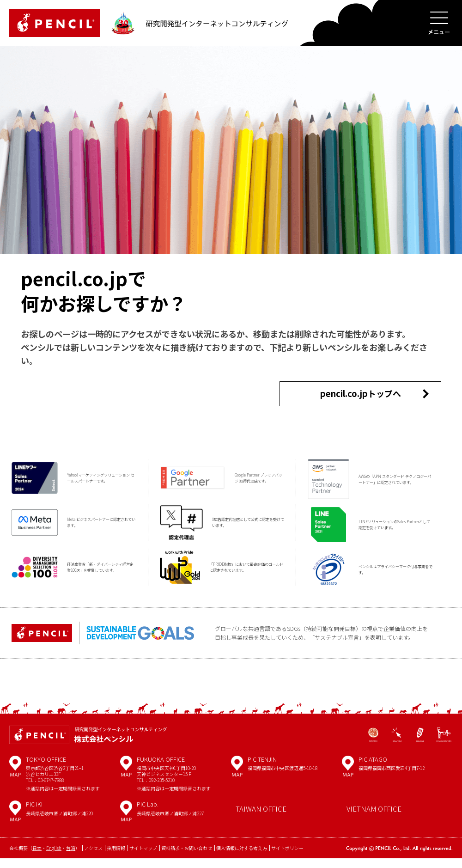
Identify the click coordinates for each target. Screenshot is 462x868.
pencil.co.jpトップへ (360, 398)
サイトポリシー (287, 858)
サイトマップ (143, 858)
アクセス (93, 858)
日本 (37, 858)
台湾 (71, 858)
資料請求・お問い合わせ (187, 858)
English (54, 858)
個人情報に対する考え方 (242, 858)
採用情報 (116, 858)
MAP (15, 779)
